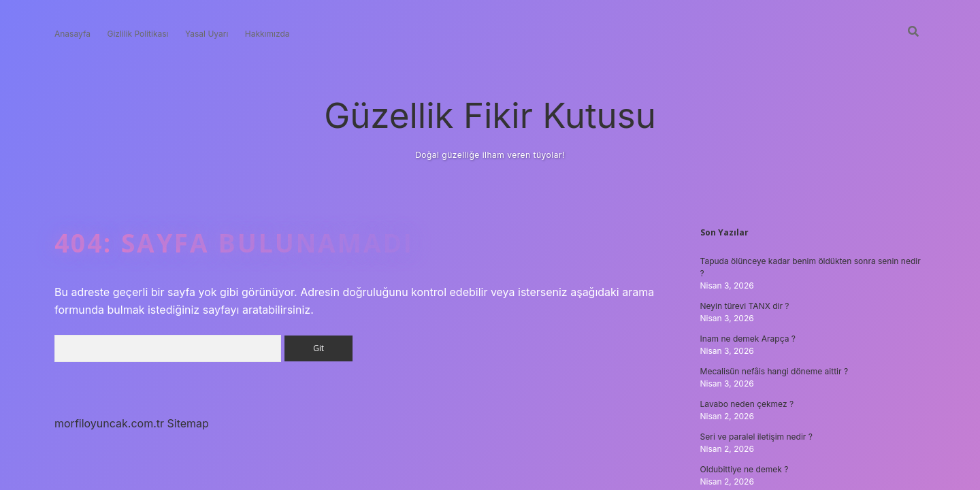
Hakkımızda (267, 34)
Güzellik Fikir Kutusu (490, 115)
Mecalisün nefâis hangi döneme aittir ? (774, 371)
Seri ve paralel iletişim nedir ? (756, 437)
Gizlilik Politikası (137, 34)
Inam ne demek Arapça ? (748, 339)
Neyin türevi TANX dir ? (745, 306)
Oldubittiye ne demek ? (745, 469)
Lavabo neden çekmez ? (747, 404)
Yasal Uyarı (207, 34)
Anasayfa (72, 34)
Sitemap (188, 423)
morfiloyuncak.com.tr (109, 423)
